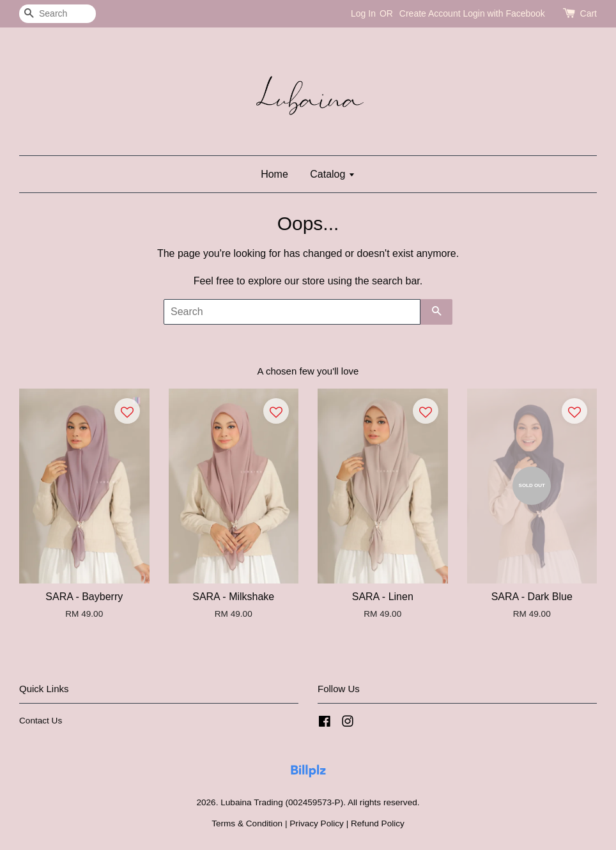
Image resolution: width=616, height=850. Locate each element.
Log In (363, 13)
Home (274, 174)
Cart (589, 13)
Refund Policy (378, 823)
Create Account (430, 13)
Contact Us (41, 721)
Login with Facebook (504, 13)
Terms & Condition (247, 823)
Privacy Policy (317, 823)
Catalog (333, 174)
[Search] (58, 14)
